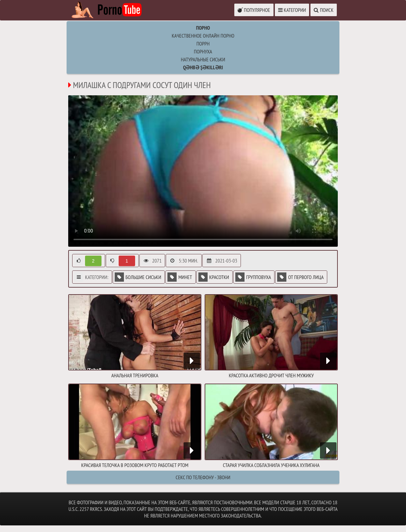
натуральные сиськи (203, 59)
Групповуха (253, 277)
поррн (203, 44)
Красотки (214, 277)
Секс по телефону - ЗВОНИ (203, 477)
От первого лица (300, 277)
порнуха (203, 51)
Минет (180, 277)
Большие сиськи (138, 277)
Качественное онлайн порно (203, 36)
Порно (203, 28)
